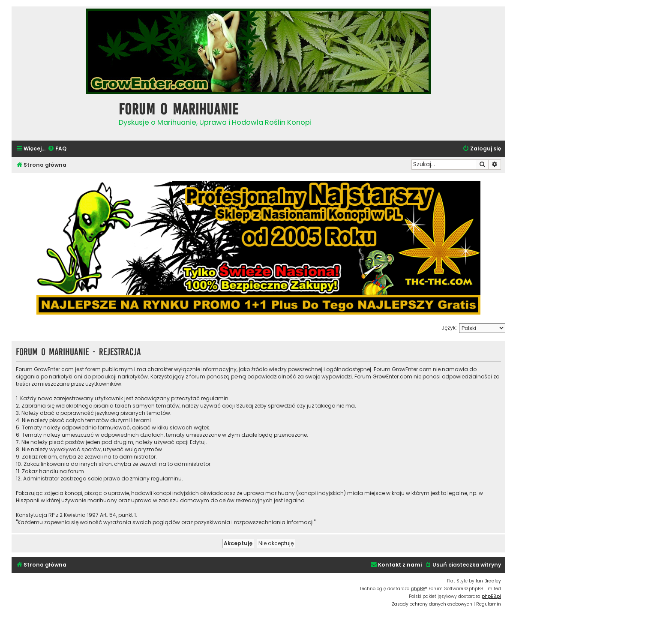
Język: (449, 328)
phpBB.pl (491, 596)
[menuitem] (57, 149)
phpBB (418, 589)
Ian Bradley (488, 581)
